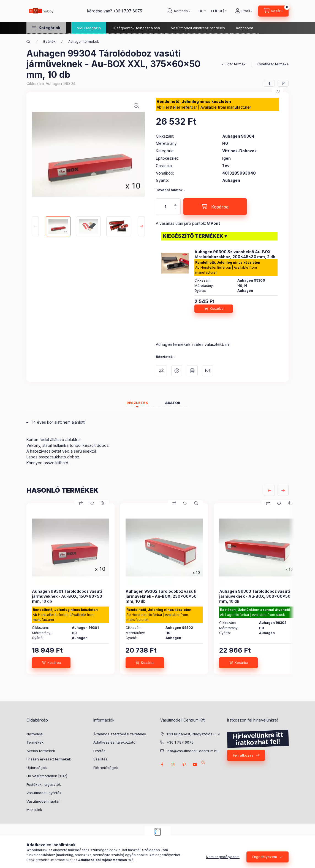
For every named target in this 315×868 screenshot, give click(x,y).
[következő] (283, 490)
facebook (162, 765)
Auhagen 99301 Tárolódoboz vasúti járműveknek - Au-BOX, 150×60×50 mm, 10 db (67, 596)
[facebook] (269, 83)
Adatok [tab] (173, 403)
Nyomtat (192, 371)
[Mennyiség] (165, 207)
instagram (173, 765)
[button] (46, 28)
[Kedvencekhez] (278, 92)
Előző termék (235, 64)
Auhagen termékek (84, 42)
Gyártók (49, 42)
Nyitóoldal (35, 734)
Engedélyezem (265, 857)
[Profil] (244, 11)
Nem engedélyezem (223, 857)
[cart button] (273, 11)
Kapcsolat (245, 28)
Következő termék (272, 64)
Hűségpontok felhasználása (136, 28)
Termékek (35, 742)
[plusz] (175, 205)
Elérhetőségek (106, 768)
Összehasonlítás (161, 371)
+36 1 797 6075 (128, 11)
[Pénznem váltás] (218, 11)
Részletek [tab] (137, 403)
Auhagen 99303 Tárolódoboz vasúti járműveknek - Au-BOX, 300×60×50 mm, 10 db (255, 596)
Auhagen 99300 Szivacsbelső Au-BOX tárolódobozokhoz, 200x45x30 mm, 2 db (235, 254)
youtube (195, 765)
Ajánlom (208, 371)
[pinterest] (283, 83)
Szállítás (100, 759)
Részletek (164, 357)
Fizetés (99, 751)
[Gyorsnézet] (103, 503)
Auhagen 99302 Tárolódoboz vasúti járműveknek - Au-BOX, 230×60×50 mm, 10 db (161, 596)
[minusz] (175, 208)
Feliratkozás (243, 755)
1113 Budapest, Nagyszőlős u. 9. (194, 734)
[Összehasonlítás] (81, 503)
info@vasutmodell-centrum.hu (193, 751)
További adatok (169, 190)
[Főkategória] (28, 42)
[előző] (269, 490)
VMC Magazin (89, 28)
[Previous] (35, 226)
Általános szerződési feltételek (120, 734)
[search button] (179, 11)
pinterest (184, 765)
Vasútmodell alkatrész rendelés (198, 28)
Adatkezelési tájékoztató (114, 742)
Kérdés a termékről (177, 371)
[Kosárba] (215, 207)
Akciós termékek (41, 751)
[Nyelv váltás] (201, 11)
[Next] (141, 226)
